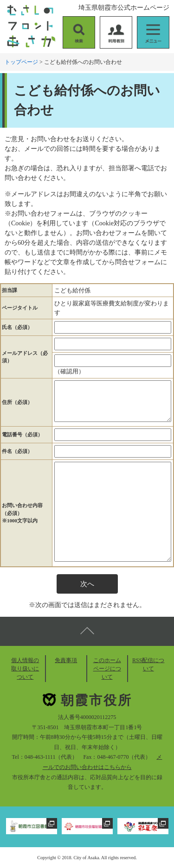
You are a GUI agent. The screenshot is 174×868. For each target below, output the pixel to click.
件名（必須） (17, 451)
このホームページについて (107, 669)
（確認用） (69, 371)
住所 (17, 402)
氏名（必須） (17, 327)
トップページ (21, 62)
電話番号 (22, 434)
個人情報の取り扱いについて (25, 669)
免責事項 (66, 660)
